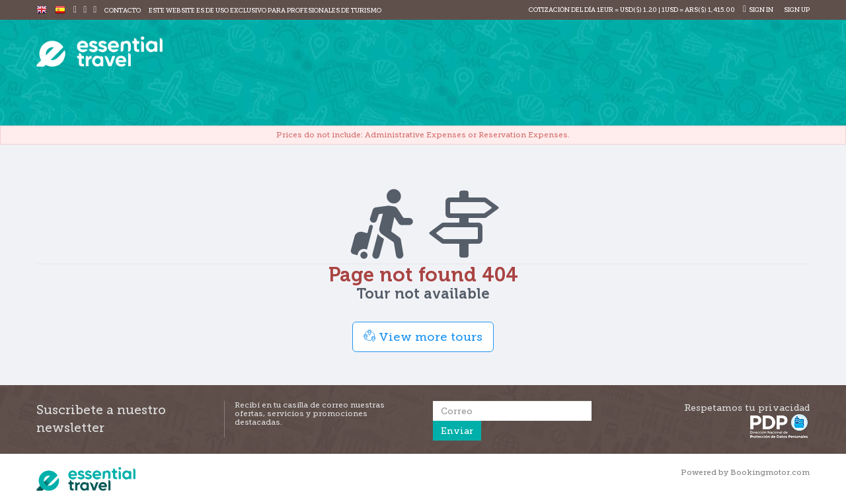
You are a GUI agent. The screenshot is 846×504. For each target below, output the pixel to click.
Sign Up (796, 10)
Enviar (457, 431)
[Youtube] (95, 10)
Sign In (758, 10)
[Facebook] (75, 10)
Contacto (123, 10)
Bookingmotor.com (770, 472)
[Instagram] (85, 10)
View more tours (423, 337)
